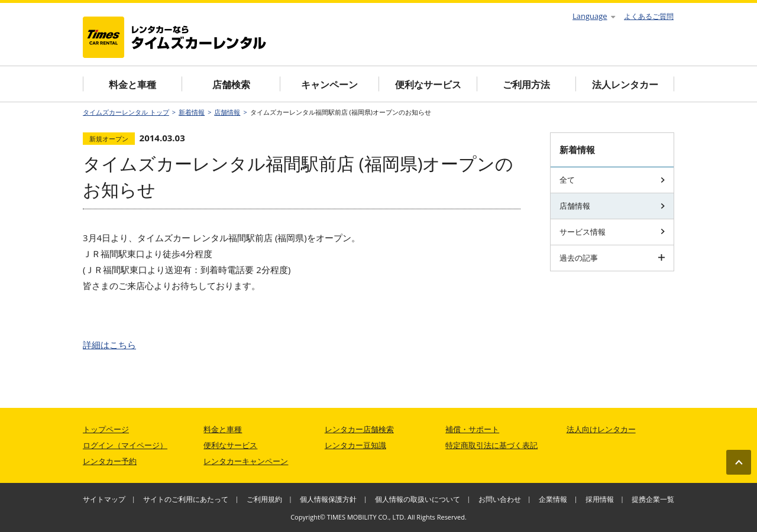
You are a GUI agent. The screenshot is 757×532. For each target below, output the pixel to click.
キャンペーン (329, 85)
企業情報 (553, 499)
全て (612, 180)
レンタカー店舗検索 (359, 429)
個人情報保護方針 (328, 499)
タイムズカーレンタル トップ (126, 112)
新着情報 (192, 112)
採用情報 (600, 499)
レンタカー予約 (110, 461)
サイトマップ (104, 499)
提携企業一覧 (653, 499)
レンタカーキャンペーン (246, 461)
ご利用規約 (264, 499)
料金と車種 (132, 85)
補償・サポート (472, 429)
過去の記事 (612, 258)
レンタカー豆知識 (355, 445)
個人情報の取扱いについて (418, 499)
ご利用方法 (526, 85)
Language (594, 16)
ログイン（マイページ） (125, 445)
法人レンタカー (625, 85)
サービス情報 (612, 232)
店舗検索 (231, 85)
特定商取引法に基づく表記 (491, 445)
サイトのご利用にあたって (186, 499)
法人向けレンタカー (601, 429)
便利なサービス (428, 85)
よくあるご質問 (649, 16)
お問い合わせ (500, 499)
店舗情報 (227, 112)
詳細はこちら (109, 345)
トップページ (106, 429)
